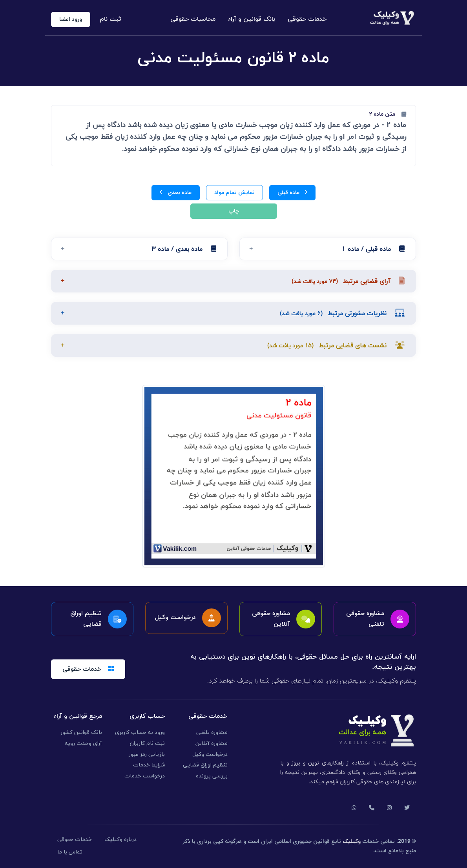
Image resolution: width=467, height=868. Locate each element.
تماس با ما (70, 852)
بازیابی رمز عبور (147, 755)
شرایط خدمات (149, 765)
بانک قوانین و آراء (252, 19)
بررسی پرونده (212, 776)
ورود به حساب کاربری (140, 733)
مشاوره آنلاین (212, 744)
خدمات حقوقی (307, 19)
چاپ (234, 211)
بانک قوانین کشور (81, 733)
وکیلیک (352, 842)
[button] (328, 249)
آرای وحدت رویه (83, 744)
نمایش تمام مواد (234, 193)
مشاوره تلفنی (212, 733)
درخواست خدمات (145, 776)
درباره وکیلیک (120, 840)
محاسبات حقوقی (193, 19)
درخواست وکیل (210, 755)
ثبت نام (110, 19)
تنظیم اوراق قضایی (205, 765)
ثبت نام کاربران (147, 744)
